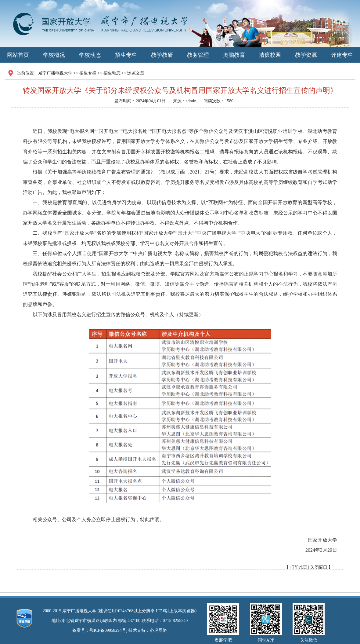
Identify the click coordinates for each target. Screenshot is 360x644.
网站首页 (18, 55)
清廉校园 (270, 55)
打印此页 (299, 567)
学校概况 (54, 55)
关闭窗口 (319, 567)
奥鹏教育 (234, 55)
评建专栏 (342, 55)
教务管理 (198, 55)
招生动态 (112, 73)
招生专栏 (126, 55)
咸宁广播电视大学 (55, 73)
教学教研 (162, 55)
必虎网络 (158, 630)
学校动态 (90, 55)
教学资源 (306, 55)
